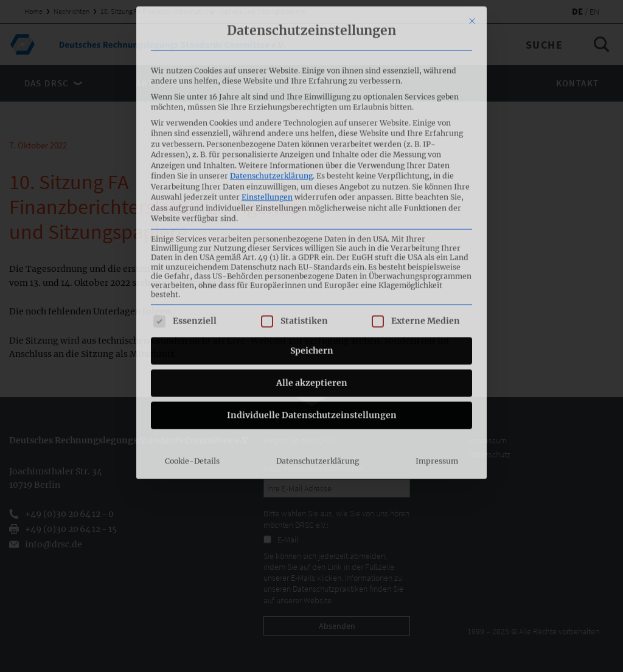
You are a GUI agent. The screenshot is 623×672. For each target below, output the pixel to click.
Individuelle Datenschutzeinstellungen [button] (312, 322)
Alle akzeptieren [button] (312, 289)
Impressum (437, 368)
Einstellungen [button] (267, 104)
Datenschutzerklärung (271, 82)
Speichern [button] (312, 257)
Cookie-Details (192, 368)
